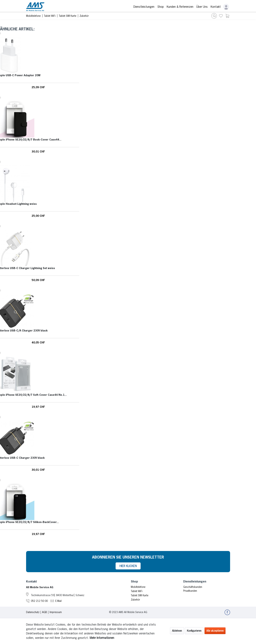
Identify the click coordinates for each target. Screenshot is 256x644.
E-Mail (58, 601)
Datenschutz (33, 612)
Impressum (56, 612)
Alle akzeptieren (215, 631)
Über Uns (202, 7)
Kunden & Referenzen (180, 7)
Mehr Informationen (102, 638)
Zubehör (135, 600)
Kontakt (216, 7)
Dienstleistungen (144, 7)
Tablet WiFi (137, 591)
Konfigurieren (194, 631)
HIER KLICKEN (128, 566)
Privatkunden (190, 591)
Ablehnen (177, 631)
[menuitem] (221, 16)
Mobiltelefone (138, 587)
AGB (45, 612)
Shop (161, 7)
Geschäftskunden (193, 587)
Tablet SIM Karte (140, 595)
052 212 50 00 (39, 601)
